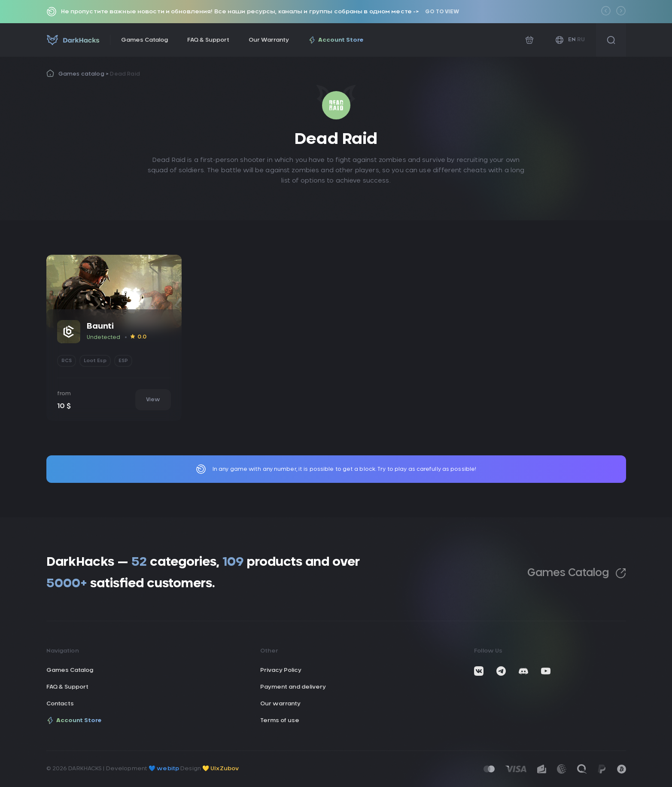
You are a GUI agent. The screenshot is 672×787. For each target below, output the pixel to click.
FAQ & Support (208, 40)
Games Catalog (144, 40)
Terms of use (280, 721)
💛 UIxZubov (220, 769)
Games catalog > (84, 74)
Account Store (336, 40)
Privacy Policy (281, 670)
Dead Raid (125, 74)
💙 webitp (164, 769)
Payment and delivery (293, 687)
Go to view (442, 12)
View (153, 400)
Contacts (60, 704)
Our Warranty (269, 40)
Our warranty (280, 704)
